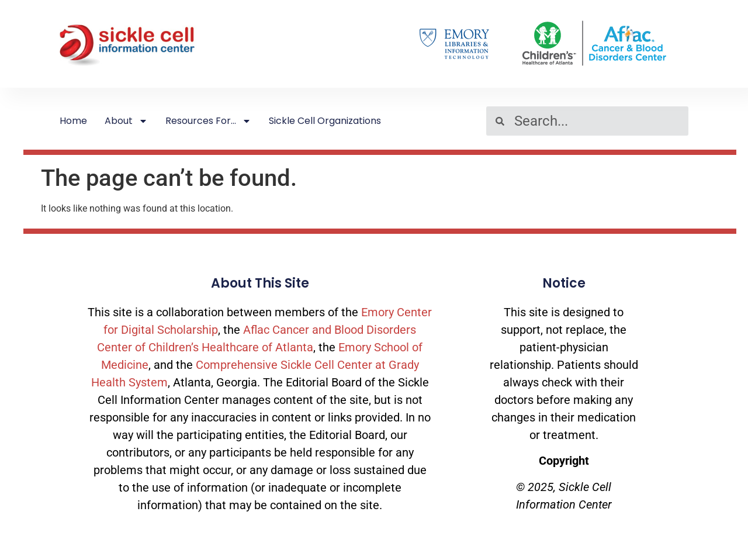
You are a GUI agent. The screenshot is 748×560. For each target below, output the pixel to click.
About (126, 121)
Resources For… (208, 121)
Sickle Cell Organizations (325, 121)
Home (73, 121)
